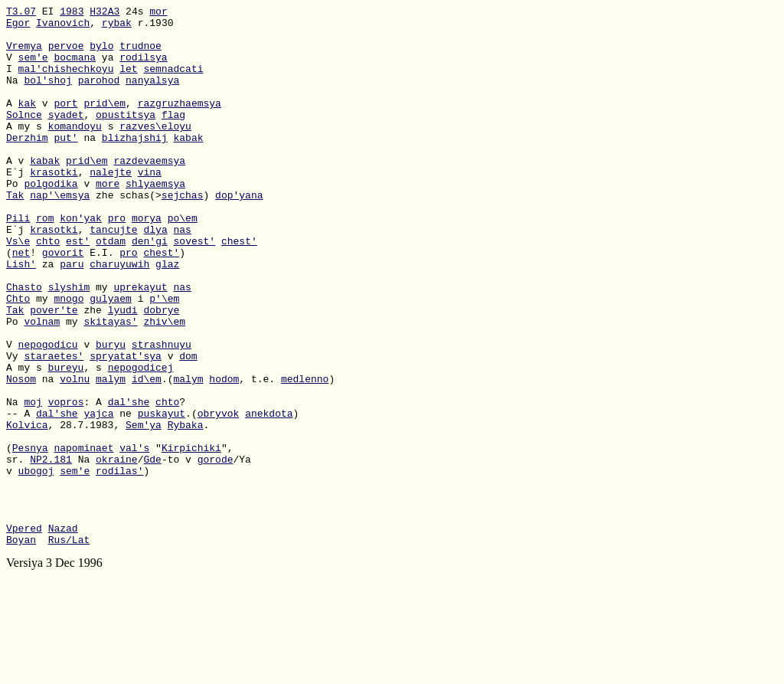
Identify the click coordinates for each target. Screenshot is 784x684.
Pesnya (30, 537)
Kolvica (27, 509)
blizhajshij (135, 165)
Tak (15, 234)
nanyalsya (152, 96)
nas (182, 275)
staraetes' (54, 427)
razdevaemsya (149, 192)
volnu (75, 454)
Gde (152, 551)
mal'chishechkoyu (66, 82)
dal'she (129, 482)
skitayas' (110, 385)
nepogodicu (48, 413)
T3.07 (21, 13)
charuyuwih (119, 316)
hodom (224, 454)
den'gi (150, 289)
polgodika (51, 220)
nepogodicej (141, 440)
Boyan (21, 647)
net (21, 303)
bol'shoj (47, 96)
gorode (216, 551)
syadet (66, 137)
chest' (239, 289)
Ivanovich (63, 27)
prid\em (105, 123)
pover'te (54, 371)
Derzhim (27, 165)
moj (33, 482)
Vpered (24, 633)
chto (48, 289)
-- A (21, 496)
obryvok (219, 496)
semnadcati (173, 82)
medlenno (305, 454)
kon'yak (81, 261)
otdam (111, 289)
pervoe (66, 54)
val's (134, 537)
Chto (18, 358)
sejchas (183, 234)
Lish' (21, 316)
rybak (117, 27)
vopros (66, 482)
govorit (63, 303)
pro (117, 261)
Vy (15, 427)
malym (111, 454)
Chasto (24, 344)
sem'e (33, 68)
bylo (101, 54)
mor (158, 13)
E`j (18, 206)
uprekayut (140, 344)
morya (147, 261)
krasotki (54, 206)
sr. (18, 551)
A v (18, 192)
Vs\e (18, 289)
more (108, 220)
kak (27, 123)
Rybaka (186, 509)
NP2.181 (51, 551)
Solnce (24, 137)
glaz (167, 316)
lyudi (123, 371)
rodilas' (119, 565)
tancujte (113, 275)
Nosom (21, 454)
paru (72, 316)
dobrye (161, 371)
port (65, 123)
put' (65, 165)
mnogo (69, 358)
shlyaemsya (155, 220)
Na (15, 96)
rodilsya (143, 68)
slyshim (69, 344)
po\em (183, 261)
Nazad (63, 633)
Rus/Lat (69, 647)
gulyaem (111, 358)
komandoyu (75, 151)
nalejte (111, 206)
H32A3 (105, 13)
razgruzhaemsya (180, 123)
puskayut (162, 496)
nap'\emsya (60, 234)
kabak (188, 165)
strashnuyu (162, 413)
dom (188, 427)
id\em (147, 454)
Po (15, 220)
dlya (155, 275)
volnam (42, 385)
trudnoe (140, 54)
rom (45, 261)
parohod (99, 96)
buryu (111, 413)
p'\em (164, 358)
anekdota (269, 496)
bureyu (66, 440)
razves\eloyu (155, 151)
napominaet (83, 537)
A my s (27, 151)
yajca (98, 496)
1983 (72, 13)
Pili (18, 261)
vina (150, 206)
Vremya (24, 54)
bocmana (75, 68)
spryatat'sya (126, 427)
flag (173, 137)
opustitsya (126, 137)
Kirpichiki (191, 537)
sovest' (195, 289)
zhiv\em (164, 385)
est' (78, 289)
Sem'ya (144, 509)
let (128, 82)
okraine (117, 551)
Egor (18, 27)
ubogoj (36, 565)
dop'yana (239, 234)
